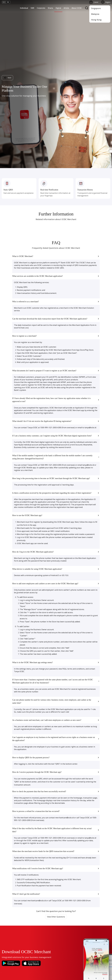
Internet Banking (8, 894)
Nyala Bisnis (6, 846)
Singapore (96, 8)
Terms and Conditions (28, 924)
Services (78, 854)
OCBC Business (7, 898)
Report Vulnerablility (103, 957)
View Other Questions (56, 749)
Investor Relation (45, 890)
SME (32, 8)
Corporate (41, 8)
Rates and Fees (7, 932)
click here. (27, 968)
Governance (43, 894)
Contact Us (43, 937)
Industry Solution (45, 870)
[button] (56, 88)
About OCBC (77, 8)
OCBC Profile (43, 886)
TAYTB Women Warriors (10, 850)
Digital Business (7, 862)
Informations (43, 883)
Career (23, 932)
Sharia (50, 8)
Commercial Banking (46, 846)
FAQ (22, 928)
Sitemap (90, 957)
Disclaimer (52, 957)
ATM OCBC (6, 886)
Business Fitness (8, 870)
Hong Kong (96, 20)
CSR (40, 898)
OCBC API (5, 914)
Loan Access (6, 858)
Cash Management (8, 854)
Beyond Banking (8, 866)
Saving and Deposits (83, 846)
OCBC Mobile (7, 883)
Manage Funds (44, 858)
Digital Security (25, 940)
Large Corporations (45, 850)
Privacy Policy (65, 957)
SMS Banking (6, 902)
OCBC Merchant (7, 910)
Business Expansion (46, 854)
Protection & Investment (84, 858)
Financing (79, 850)
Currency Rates (7, 936)
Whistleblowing (78, 957)
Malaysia (95, 14)
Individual (24, 8)
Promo (4, 924)
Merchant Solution (8, 906)
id (4, 2)
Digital (58, 8)
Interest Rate (6, 940)
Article (66, 8)
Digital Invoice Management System (15, 890)
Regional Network (8, 874)
